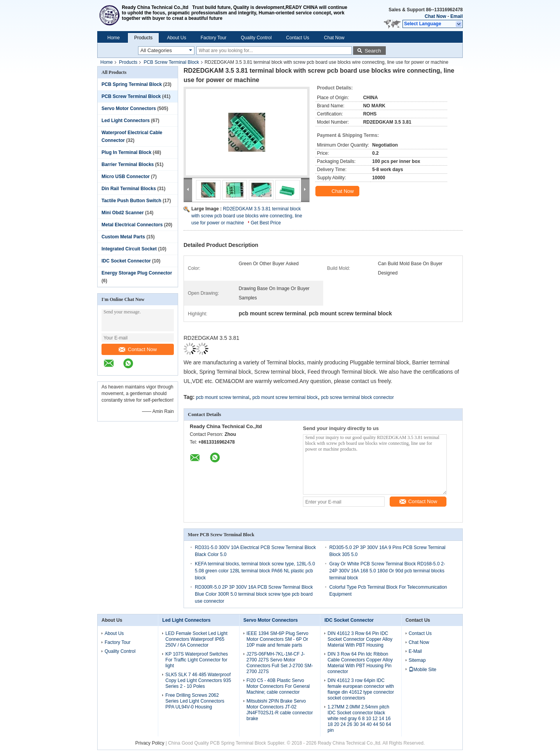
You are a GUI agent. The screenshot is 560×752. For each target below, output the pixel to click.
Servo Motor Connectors (129, 108)
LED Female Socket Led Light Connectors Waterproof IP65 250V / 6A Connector (196, 639)
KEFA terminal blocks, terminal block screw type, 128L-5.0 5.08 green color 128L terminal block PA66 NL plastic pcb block (255, 571)
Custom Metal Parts (123, 237)
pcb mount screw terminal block (285, 397)
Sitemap (417, 660)
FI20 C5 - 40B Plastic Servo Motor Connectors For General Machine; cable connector (278, 686)
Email (457, 16)
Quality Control (256, 38)
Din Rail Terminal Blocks (129, 189)
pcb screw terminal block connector (357, 397)
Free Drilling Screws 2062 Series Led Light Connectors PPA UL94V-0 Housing (195, 701)
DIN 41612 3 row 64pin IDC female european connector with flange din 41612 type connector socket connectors (361, 689)
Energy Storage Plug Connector (137, 273)
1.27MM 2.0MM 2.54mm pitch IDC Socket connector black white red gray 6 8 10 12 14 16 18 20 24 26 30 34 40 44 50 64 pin (359, 719)
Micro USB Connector (126, 177)
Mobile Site (423, 670)
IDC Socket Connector (126, 261)
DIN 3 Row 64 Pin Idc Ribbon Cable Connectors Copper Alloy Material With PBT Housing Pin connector (360, 663)
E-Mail (415, 651)
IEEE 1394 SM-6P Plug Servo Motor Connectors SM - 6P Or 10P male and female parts (277, 639)
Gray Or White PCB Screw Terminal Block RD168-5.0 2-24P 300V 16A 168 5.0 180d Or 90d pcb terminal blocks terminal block (387, 571)
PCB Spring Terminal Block (132, 84)
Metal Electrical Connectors (132, 225)
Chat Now (435, 16)
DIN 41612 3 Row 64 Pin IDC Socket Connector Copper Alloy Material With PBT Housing (360, 639)
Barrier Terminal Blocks (128, 164)
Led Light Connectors (126, 121)
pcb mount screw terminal (223, 397)
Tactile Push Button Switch (131, 201)
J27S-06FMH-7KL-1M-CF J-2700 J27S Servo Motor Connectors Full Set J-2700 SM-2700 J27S (280, 663)
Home (114, 38)
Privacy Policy (150, 743)
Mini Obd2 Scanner (123, 213)
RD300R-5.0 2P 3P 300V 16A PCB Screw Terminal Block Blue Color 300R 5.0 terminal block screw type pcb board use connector (254, 594)
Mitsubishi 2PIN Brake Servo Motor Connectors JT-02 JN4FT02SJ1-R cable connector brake (280, 710)
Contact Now (138, 349)
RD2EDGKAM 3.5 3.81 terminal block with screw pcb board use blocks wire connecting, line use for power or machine (247, 216)
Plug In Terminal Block (126, 152)
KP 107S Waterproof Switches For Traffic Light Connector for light (197, 660)
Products (143, 38)
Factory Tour (213, 38)
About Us (176, 38)
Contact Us (298, 38)
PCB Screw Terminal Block (171, 62)
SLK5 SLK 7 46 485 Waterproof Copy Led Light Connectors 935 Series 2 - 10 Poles (198, 680)
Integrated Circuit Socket (129, 249)
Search (373, 51)
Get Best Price (266, 223)
